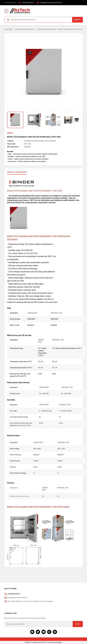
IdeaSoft (28, 642)
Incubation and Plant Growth (34, 141)
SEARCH (77, 20)
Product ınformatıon (17, 172)
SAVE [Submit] (78, 624)
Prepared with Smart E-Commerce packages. (47, 642)
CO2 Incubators (50, 141)
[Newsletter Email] (44, 624)
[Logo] (20, 11)
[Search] (44, 20)
